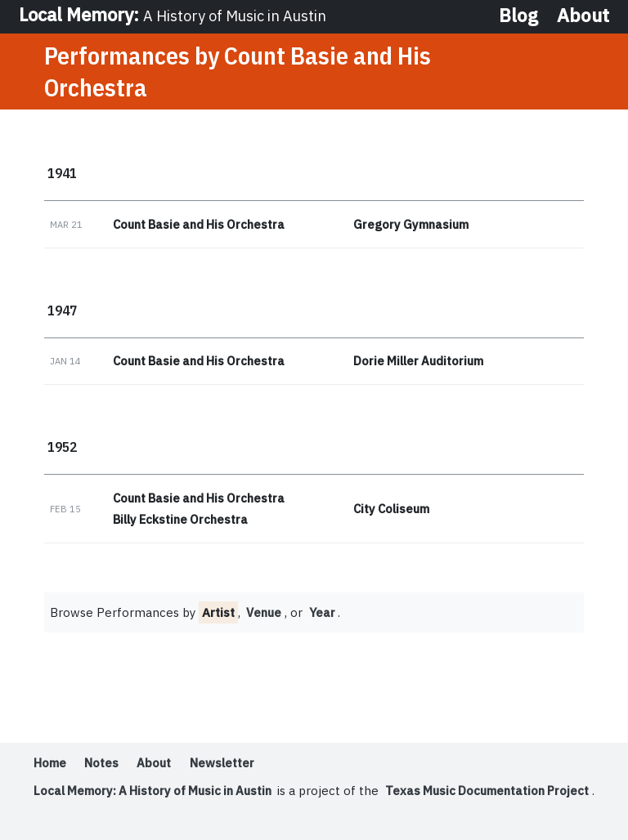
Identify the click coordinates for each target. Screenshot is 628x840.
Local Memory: (176, 15)
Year (324, 614)
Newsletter (223, 764)
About (583, 16)
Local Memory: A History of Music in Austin (157, 792)
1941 (62, 174)
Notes (101, 764)
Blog (518, 16)
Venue (265, 614)
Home (50, 764)
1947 (62, 311)
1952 (62, 448)
